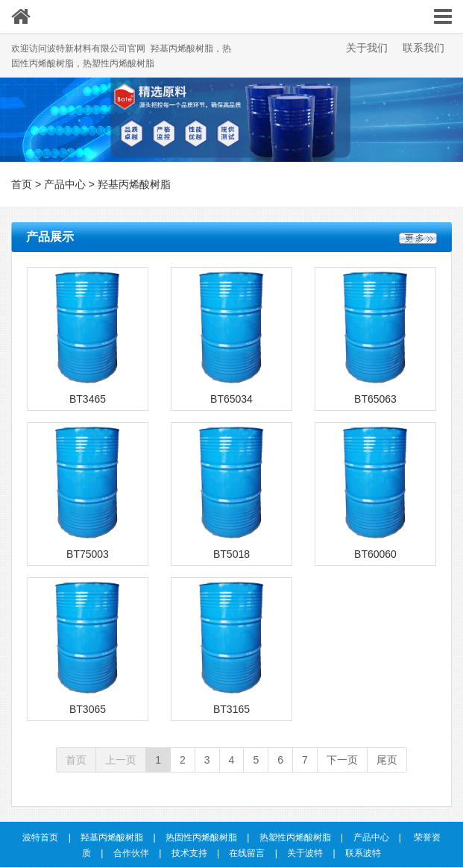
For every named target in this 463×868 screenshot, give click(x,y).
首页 (22, 184)
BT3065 (88, 709)
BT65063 (375, 399)
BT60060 (375, 554)
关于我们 (367, 48)
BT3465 (88, 399)
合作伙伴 (131, 853)
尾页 (387, 760)
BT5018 (231, 554)
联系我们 (423, 48)
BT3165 (231, 709)
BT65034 (231, 399)
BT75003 (88, 554)
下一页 (342, 760)
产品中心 (65, 184)
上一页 (121, 760)
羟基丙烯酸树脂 (134, 184)
